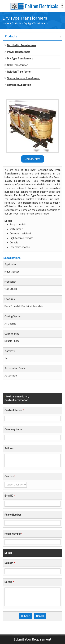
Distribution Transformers (22, 45)
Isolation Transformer (19, 72)
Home (6, 23)
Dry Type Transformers (20, 59)
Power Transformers (19, 52)
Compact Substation (19, 85)
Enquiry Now (33, 159)
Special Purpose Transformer (23, 78)
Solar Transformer (17, 65)
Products (16, 23)
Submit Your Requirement (32, 639)
